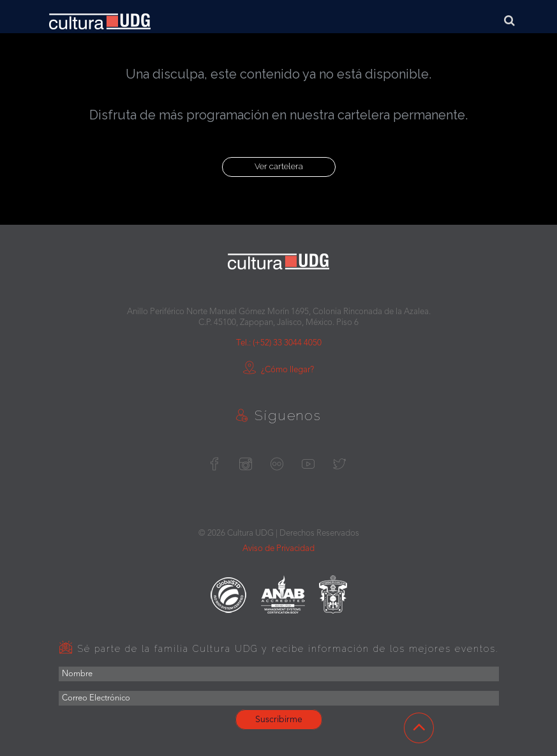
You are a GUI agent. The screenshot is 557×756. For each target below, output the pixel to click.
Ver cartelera (279, 166)
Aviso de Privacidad (278, 549)
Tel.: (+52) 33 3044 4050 (279, 343)
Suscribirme (279, 720)
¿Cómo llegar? (278, 370)
